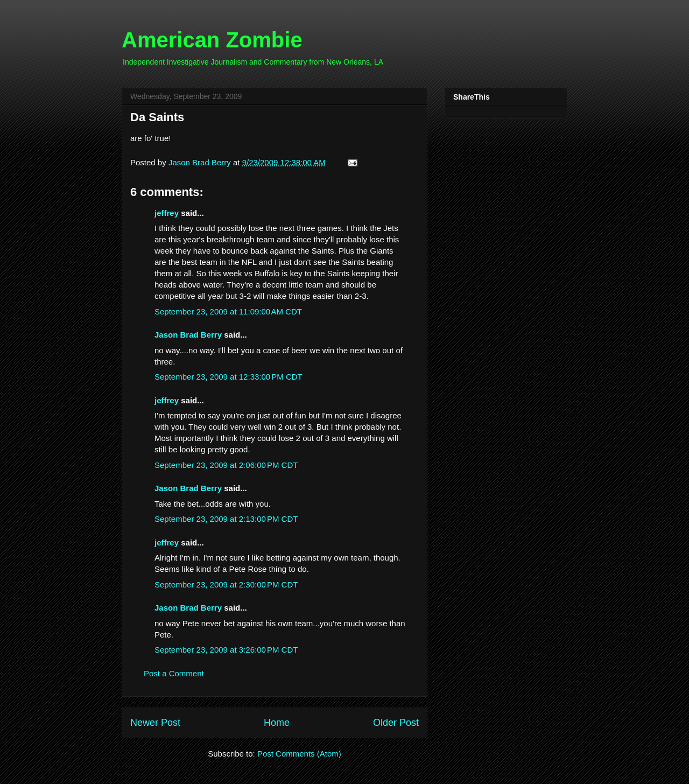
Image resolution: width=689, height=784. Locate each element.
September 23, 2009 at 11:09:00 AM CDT (228, 311)
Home (277, 723)
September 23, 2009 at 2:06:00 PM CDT (226, 465)
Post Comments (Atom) (299, 754)
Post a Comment (174, 673)
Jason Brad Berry (188, 335)
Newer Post (155, 723)
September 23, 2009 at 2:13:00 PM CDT (226, 519)
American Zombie (212, 40)
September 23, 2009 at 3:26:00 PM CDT (226, 650)
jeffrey (167, 213)
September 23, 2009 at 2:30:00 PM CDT (226, 584)
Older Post (396, 723)
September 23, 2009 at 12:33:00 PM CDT (229, 377)
